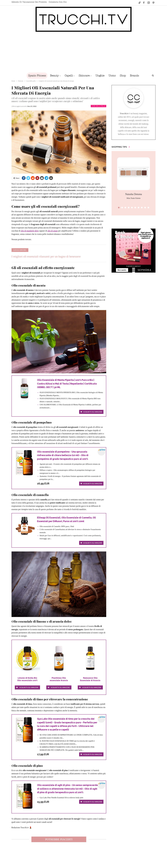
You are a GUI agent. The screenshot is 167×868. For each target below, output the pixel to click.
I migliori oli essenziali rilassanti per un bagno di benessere (46, 257)
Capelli (68, 76)
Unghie (100, 76)
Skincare (84, 76)
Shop (124, 76)
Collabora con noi (58, 2)
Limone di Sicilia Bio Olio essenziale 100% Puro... (27, 680)
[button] (119, 208)
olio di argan (53, 231)
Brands (136, 76)
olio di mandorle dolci (30, 231)
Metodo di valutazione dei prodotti (29, 2)
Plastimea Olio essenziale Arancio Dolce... (59, 680)
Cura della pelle (99, 106)
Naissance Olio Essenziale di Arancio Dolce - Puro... (90, 680)
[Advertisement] (84, 53)
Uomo (113, 76)
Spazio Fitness (35, 76)
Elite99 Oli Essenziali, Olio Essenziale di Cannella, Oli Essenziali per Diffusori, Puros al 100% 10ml (67, 520)
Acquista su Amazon (93, 412)
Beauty (53, 76)
